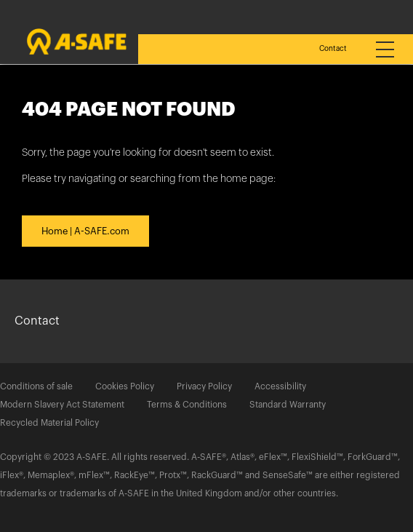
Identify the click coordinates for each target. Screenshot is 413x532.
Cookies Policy (125, 386)
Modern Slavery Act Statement (62, 405)
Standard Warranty (288, 405)
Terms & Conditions (187, 405)
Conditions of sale (36, 386)
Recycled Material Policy (49, 423)
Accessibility (280, 386)
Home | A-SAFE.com (85, 231)
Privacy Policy (204, 386)
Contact (333, 49)
